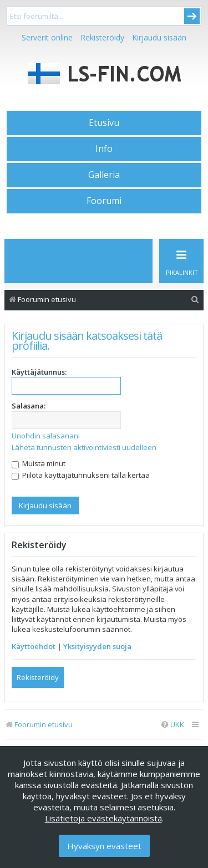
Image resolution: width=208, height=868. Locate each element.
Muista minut (39, 463)
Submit (192, 16)
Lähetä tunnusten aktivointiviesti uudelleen (84, 447)
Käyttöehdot (34, 646)
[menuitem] (195, 300)
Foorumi (104, 201)
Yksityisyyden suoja (97, 646)
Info (104, 149)
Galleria (104, 175)
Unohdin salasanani (46, 436)
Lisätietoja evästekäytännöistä (103, 818)
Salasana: (29, 406)
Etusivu (104, 122)
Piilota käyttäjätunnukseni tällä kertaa (81, 475)
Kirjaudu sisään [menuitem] (159, 37)
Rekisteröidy (102, 37)
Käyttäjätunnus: (39, 372)
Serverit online (47, 37)
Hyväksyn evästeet (104, 846)
